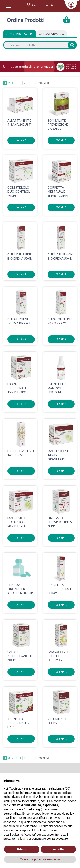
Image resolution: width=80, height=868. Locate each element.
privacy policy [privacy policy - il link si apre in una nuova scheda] (19, 797)
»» (29, 83)
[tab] (52, 34)
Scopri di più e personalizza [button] (40, 859)
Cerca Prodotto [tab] (20, 34)
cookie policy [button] (65, 814)
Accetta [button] (58, 849)
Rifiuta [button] (22, 849)
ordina (21, 140)
